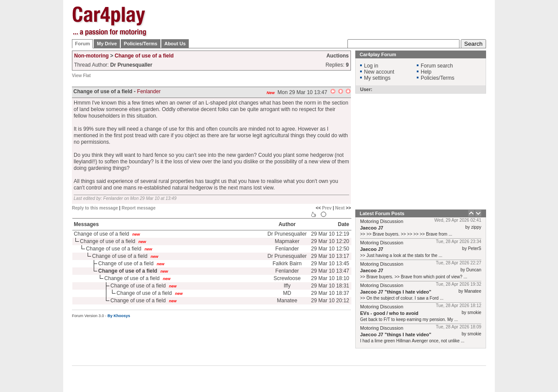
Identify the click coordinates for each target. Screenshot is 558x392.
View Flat (81, 76)
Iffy (287, 286)
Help (426, 72)
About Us (175, 44)
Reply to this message (95, 208)
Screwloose (287, 278)
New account (379, 72)
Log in (371, 66)
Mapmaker (287, 241)
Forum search (437, 66)
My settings (377, 78)
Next (340, 208)
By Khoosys (119, 316)
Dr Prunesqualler (287, 234)
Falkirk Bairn (287, 264)
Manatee (287, 301)
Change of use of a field (144, 56)
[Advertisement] (530, 137)
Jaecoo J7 (372, 228)
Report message (139, 208)
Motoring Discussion (382, 221)
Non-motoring (91, 56)
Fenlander (149, 91)
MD (287, 293)
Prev (327, 208)
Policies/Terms (141, 44)
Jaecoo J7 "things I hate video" (396, 292)
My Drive (107, 44)
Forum (82, 44)
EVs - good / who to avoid (389, 313)
